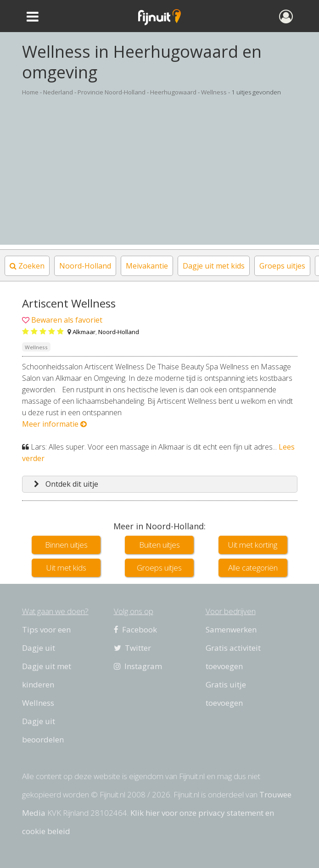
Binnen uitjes (66, 545)
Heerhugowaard (173, 92)
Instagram (138, 666)
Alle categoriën (253, 568)
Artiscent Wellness (69, 303)
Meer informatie (54, 424)
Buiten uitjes (159, 545)
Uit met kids (66, 568)
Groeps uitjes (282, 266)
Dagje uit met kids (214, 266)
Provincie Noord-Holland (112, 92)
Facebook (135, 629)
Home (30, 92)
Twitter (132, 648)
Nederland (58, 92)
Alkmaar (84, 332)
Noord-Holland (85, 266)
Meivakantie (147, 266)
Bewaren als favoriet (67, 320)
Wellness (214, 92)
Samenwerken (231, 629)
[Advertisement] (159, 181)
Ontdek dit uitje (66, 484)
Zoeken (27, 266)
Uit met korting (253, 545)
